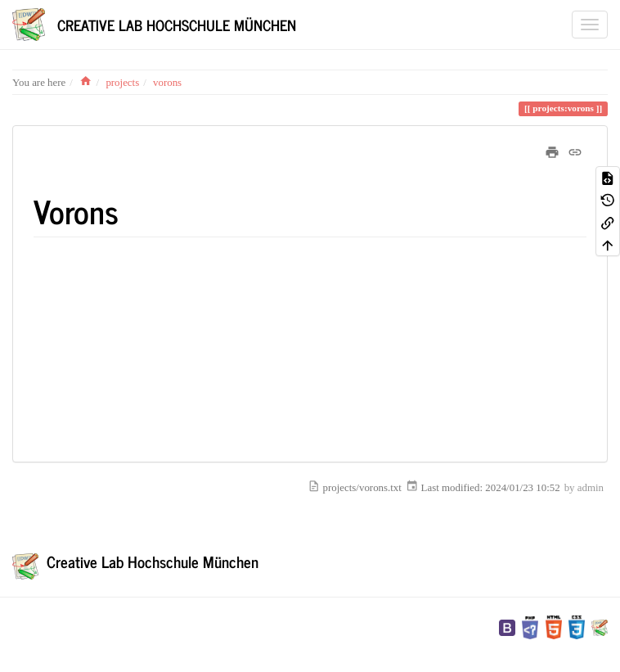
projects (122, 83)
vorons (167, 83)
